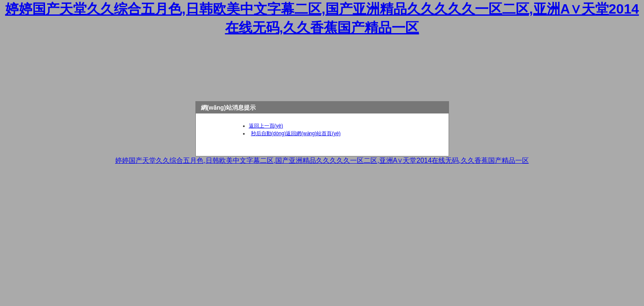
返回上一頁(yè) (266, 126)
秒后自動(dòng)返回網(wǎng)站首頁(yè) (296, 133)
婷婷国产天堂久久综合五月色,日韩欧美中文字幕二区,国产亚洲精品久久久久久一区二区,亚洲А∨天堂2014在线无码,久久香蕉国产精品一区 (322, 160)
